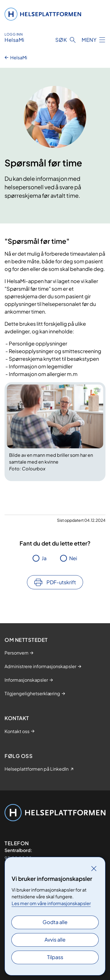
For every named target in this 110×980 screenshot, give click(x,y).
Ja (44, 558)
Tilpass (55, 957)
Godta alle (55, 922)
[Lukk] (94, 868)
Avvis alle (55, 939)
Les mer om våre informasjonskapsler (51, 903)
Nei (73, 558)
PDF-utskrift (61, 582)
